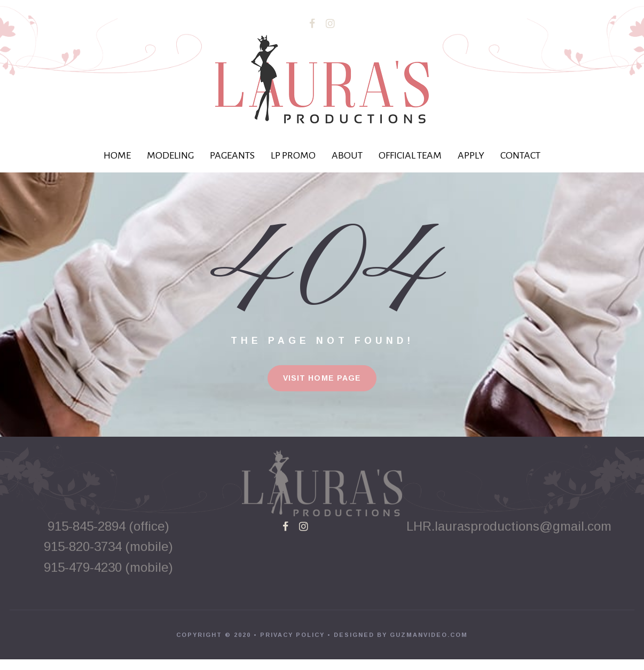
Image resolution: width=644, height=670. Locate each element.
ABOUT (347, 155)
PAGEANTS (232, 155)
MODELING (170, 155)
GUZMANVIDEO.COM (429, 645)
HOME (117, 155)
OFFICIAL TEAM (410, 155)
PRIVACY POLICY (292, 645)
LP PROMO (293, 155)
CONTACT (520, 155)
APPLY (471, 155)
